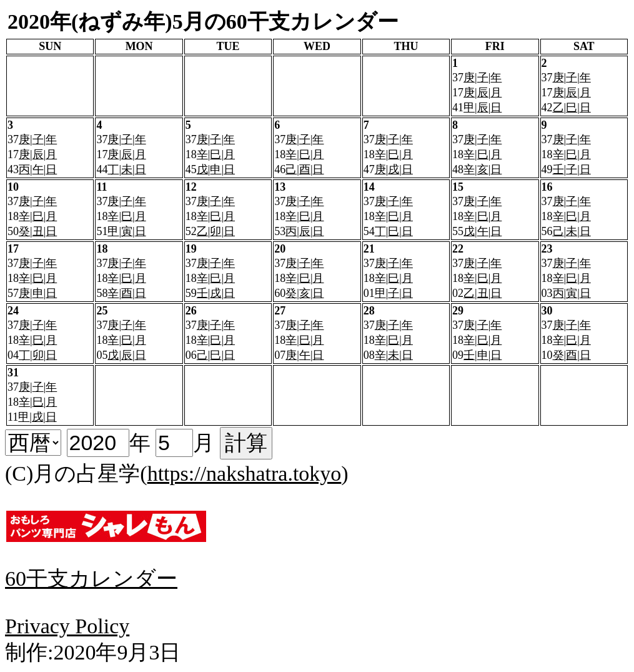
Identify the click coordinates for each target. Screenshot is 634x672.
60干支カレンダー (91, 579)
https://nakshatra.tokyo (245, 474)
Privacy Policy (67, 626)
